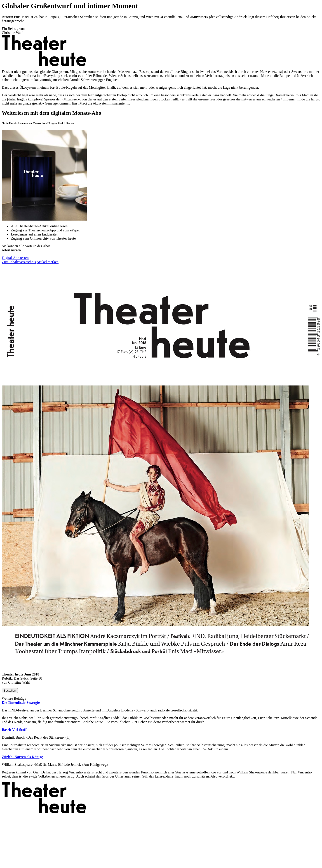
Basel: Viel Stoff (14, 730)
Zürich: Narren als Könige (22, 757)
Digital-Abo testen (15, 258)
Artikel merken (48, 262)
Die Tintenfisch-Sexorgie (21, 703)
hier (68, 123)
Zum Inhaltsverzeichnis (19, 262)
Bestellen (10, 691)
